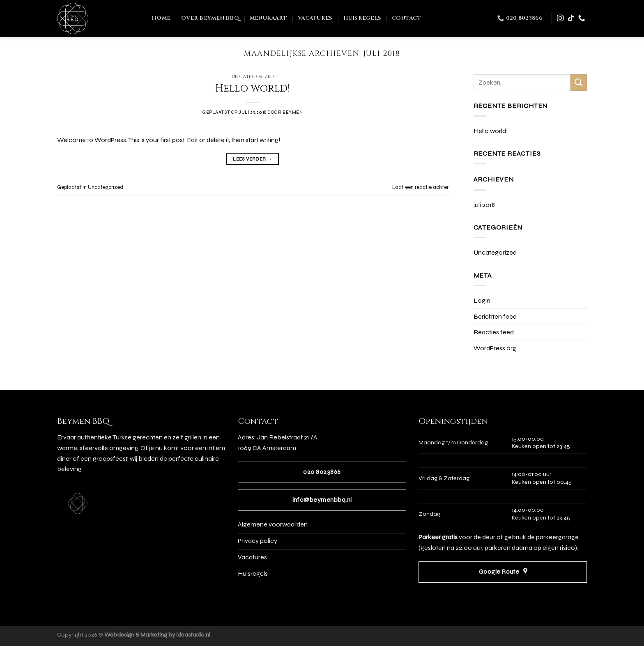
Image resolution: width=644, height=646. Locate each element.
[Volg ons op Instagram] (560, 18)
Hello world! (253, 89)
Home (161, 18)
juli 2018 (484, 205)
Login (482, 300)
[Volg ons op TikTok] (571, 18)
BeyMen (293, 112)
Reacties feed (494, 332)
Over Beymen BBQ (210, 18)
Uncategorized (253, 77)
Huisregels (362, 18)
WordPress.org (495, 348)
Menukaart (268, 18)
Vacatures (315, 18)
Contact (407, 18)
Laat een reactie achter (420, 187)
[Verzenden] (579, 82)
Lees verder (253, 159)
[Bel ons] (582, 18)
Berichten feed (495, 316)
